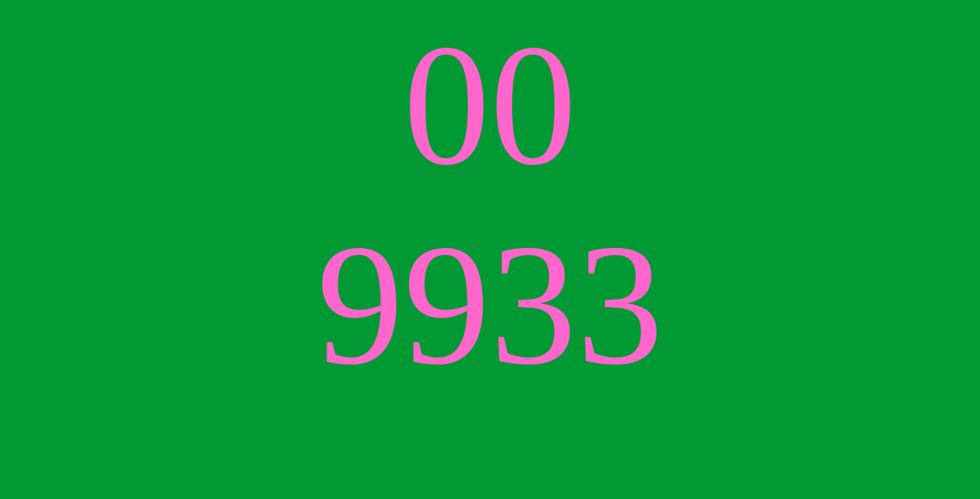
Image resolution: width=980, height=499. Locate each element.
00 (490, 105)
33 (577, 305)
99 (403, 305)
